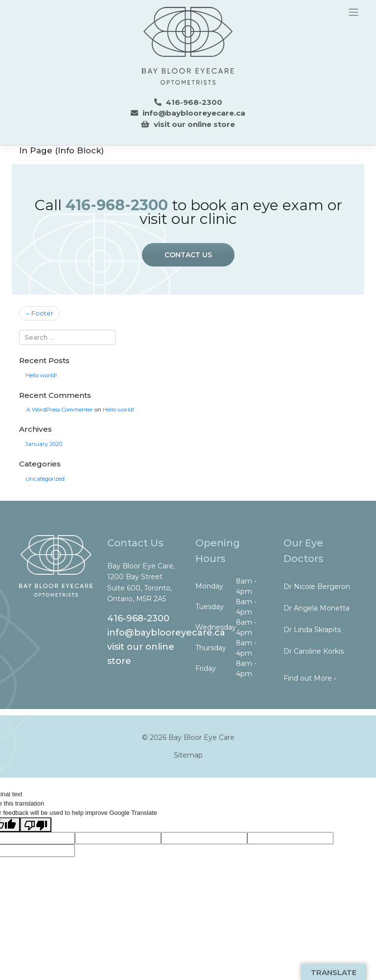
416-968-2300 (138, 618)
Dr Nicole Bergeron (317, 587)
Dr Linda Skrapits (312, 630)
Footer (42, 313)
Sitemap (188, 755)
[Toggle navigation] (354, 12)
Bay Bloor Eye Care (201, 737)
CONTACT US (188, 255)
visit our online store (194, 124)
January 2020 (44, 444)
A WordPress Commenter (60, 410)
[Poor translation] (36, 825)
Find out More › (310, 678)
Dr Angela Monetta (317, 608)
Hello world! (41, 375)
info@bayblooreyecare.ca (194, 113)
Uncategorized (45, 479)
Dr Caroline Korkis (314, 651)
